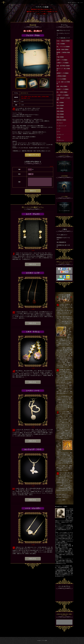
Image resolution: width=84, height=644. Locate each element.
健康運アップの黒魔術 (63, 73)
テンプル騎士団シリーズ (63, 38)
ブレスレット (60, 134)
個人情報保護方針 (61, 242)
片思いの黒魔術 (24, 97)
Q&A (79, 3)
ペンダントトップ (61, 126)
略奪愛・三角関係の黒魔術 (43, 97)
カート (82, 3)
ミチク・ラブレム (33, 332)
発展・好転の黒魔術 (62, 86)
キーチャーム (60, 140)
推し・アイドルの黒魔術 (63, 47)
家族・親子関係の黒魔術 (63, 66)
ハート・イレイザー (33, 508)
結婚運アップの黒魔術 (63, 89)
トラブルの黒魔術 (61, 79)
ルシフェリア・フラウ (33, 449)
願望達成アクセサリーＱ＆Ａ (63, 238)
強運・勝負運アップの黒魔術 (63, 99)
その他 (28, 98)
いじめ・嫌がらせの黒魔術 (63, 83)
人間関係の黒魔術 (61, 76)
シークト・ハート (33, 391)
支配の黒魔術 (60, 111)
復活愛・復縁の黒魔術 (33, 97)
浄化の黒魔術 (60, 114)
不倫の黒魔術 (24, 98)
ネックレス (60, 123)
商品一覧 (70, 3)
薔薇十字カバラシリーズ (63, 30)
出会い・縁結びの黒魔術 (63, 41)
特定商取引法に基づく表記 (63, 246)
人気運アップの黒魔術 (63, 95)
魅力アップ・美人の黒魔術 (63, 69)
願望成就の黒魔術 (61, 120)
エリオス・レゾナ (33, 273)
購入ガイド (74, 3)
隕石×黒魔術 (60, 108)
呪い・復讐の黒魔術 (62, 92)
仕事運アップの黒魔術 (63, 63)
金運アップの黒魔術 (62, 60)
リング (58, 129)
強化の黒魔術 (60, 105)
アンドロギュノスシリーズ (63, 34)
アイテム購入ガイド (62, 235)
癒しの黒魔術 (60, 103)
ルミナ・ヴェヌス (33, 214)
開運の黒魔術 (60, 117)
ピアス (58, 132)
